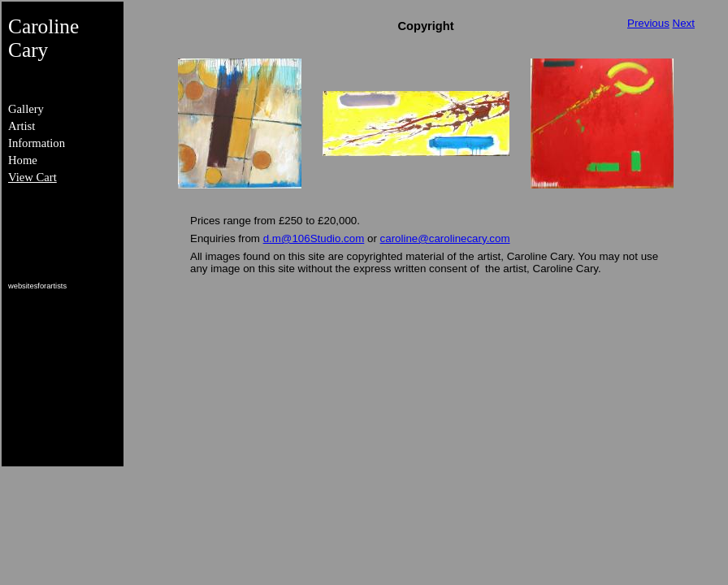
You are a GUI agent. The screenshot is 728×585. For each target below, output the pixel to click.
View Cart (32, 177)
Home (23, 160)
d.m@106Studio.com (314, 238)
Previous (648, 23)
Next (684, 23)
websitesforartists (37, 286)
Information (37, 143)
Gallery (26, 109)
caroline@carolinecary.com (445, 238)
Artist (22, 126)
